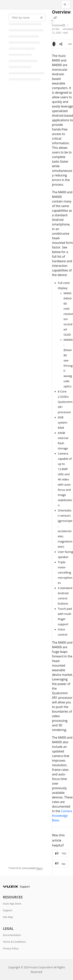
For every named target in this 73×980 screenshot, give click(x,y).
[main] (63, 443)
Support (8, 910)
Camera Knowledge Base (62, 816)
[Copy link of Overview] (55, 18)
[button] (66, 5)
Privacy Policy (11, 948)
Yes (61, 853)
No (60, 864)
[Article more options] (70, 44)
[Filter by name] (27, 18)
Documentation (12, 935)
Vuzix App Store (12, 904)
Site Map (8, 917)
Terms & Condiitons (14, 942)
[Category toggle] (52, 21)
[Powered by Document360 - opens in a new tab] (26, 868)
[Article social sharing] (61, 44)
